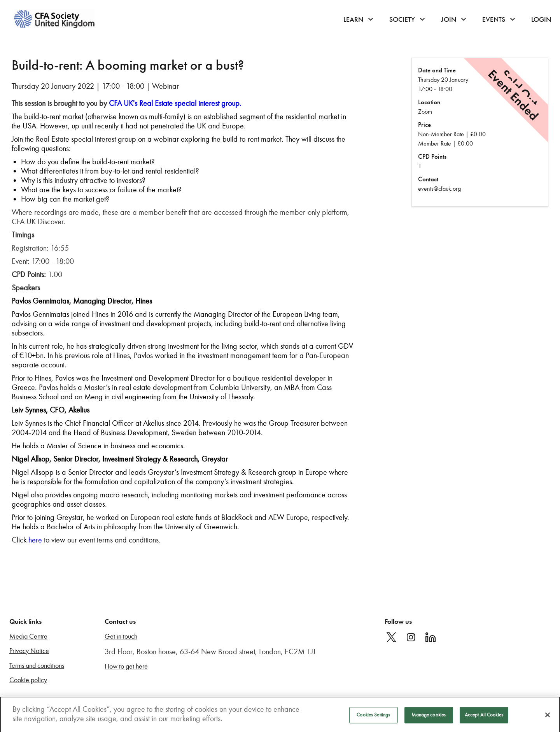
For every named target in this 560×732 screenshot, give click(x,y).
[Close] (548, 718)
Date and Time (437, 70)
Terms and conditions (37, 666)
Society (402, 19)
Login (541, 19)
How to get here (126, 666)
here (35, 540)
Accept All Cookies (484, 718)
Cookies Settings (373, 718)
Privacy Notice (29, 651)
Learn (353, 19)
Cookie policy (28, 680)
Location (429, 102)
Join (449, 19)
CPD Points (432, 157)
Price (424, 125)
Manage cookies (429, 718)
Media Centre (28, 636)
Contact (428, 179)
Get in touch (121, 636)
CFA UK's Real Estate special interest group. (175, 103)
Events (494, 19)
